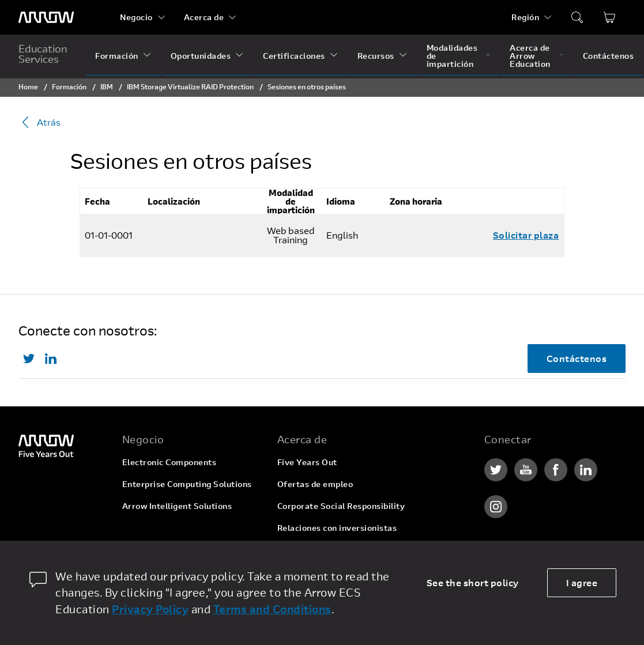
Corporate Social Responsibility (341, 506)
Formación (117, 56)
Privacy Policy (150, 609)
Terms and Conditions (272, 609)
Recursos (376, 56)
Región (525, 17)
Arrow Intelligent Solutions (177, 506)
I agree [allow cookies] (582, 582)
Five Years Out (307, 462)
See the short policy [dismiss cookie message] (473, 582)
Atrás (39, 122)
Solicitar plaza (526, 235)
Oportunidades (201, 56)
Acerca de (204, 17)
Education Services (43, 54)
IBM (107, 86)
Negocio (136, 17)
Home (28, 86)
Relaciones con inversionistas (337, 528)
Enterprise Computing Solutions (187, 484)
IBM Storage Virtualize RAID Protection (190, 86)
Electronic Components (170, 462)
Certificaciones (294, 56)
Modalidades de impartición (452, 56)
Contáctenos (609, 56)
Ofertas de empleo (315, 484)
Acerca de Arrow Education (530, 56)
